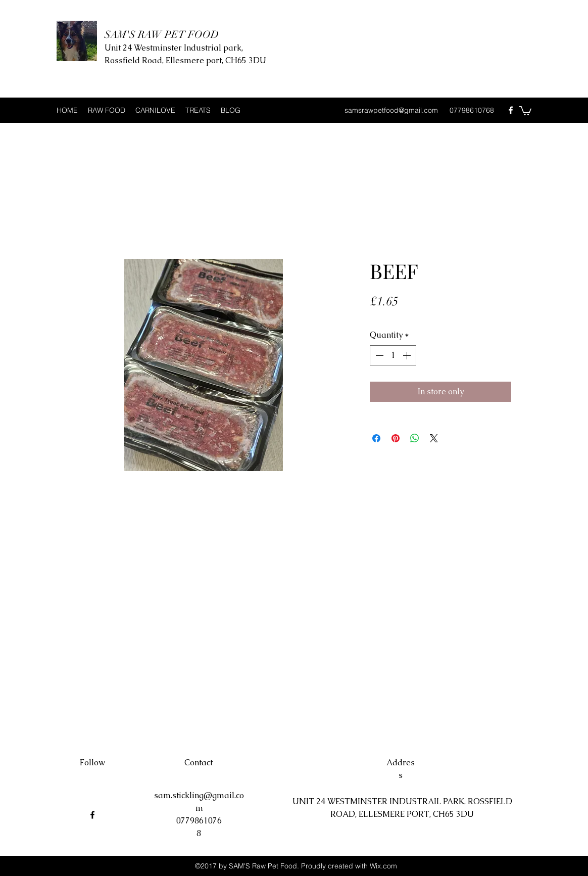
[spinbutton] (393, 355)
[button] (525, 110)
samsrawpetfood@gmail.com (391, 110)
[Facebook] (511, 110)
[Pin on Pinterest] (396, 438)
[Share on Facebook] (376, 438)
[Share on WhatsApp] (415, 438)
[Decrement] (378, 355)
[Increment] (408, 355)
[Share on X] (434, 438)
